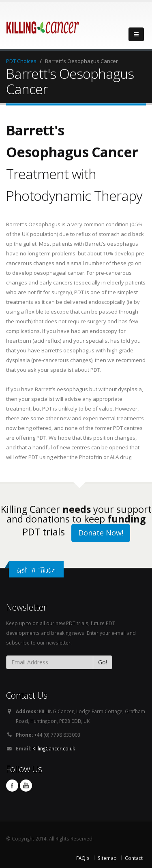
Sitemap (107, 858)
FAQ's (83, 858)
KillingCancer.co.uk (54, 748)
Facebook (12, 786)
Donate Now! (101, 533)
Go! (103, 662)
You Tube (26, 786)
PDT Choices (21, 61)
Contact (134, 858)
